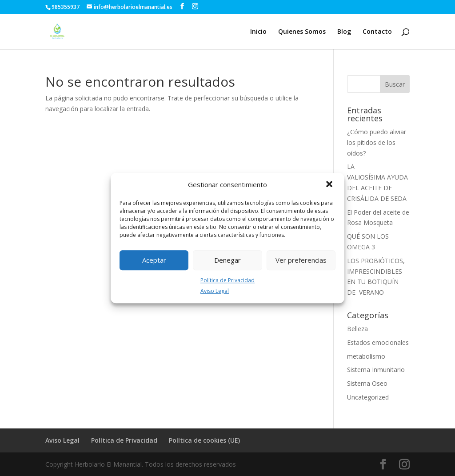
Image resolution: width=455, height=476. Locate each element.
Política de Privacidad (227, 280)
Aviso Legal (215, 291)
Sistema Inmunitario (376, 370)
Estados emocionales (378, 342)
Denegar (227, 260)
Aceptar (154, 260)
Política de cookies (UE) (204, 440)
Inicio (258, 32)
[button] (330, 185)
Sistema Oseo (367, 383)
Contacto (377, 32)
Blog (344, 32)
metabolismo (366, 356)
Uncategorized (368, 397)
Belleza (357, 329)
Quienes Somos (302, 32)
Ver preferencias (301, 260)
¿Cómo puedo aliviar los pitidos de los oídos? (377, 142)
